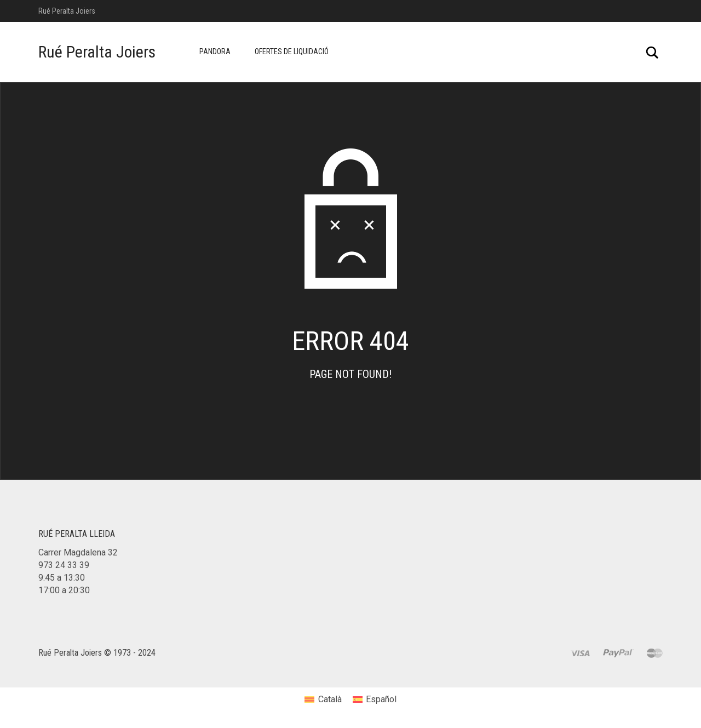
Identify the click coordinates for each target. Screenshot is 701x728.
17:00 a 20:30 (64, 590)
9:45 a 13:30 (62, 578)
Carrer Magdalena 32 (78, 552)
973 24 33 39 (64, 565)
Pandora (215, 51)
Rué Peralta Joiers (97, 52)
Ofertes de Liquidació (292, 51)
